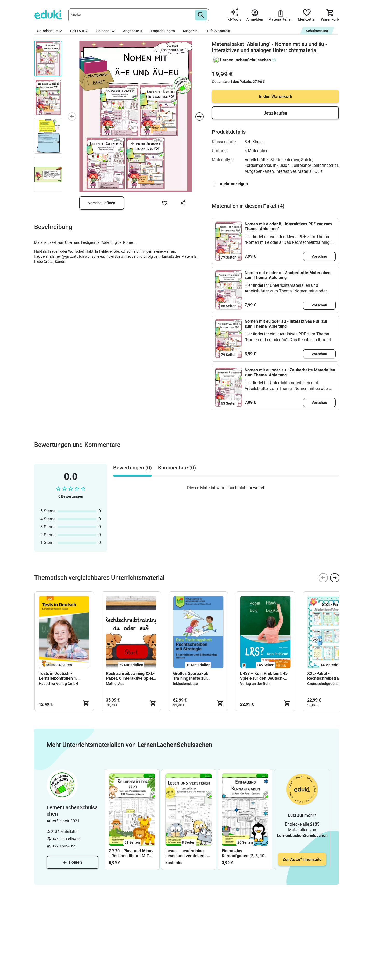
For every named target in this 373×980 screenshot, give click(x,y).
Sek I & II (79, 31)
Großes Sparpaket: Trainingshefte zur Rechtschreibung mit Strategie (192, 676)
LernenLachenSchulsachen (246, 60)
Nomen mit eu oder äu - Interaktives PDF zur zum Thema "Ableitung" (286, 324)
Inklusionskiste (185, 684)
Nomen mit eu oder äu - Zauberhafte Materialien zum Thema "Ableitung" (290, 373)
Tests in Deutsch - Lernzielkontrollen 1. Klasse (58, 676)
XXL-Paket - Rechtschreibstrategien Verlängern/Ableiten (329, 676)
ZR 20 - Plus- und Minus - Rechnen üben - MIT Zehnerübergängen (131, 853)
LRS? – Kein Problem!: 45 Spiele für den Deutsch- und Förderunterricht (264, 676)
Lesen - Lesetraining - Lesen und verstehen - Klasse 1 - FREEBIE (186, 853)
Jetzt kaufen (275, 113)
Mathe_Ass (115, 684)
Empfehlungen (163, 31)
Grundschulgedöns (323, 684)
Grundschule (49, 31)
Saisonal (106, 31)
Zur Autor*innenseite (302, 859)
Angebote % (133, 31)
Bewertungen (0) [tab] (132, 468)
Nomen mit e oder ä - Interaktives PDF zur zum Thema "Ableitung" (288, 226)
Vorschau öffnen (102, 203)
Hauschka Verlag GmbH (58, 684)
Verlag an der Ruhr (255, 684)
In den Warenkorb (275, 96)
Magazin (190, 31)
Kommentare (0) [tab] (177, 468)
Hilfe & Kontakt (218, 31)
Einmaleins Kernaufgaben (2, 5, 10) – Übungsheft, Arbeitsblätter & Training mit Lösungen (245, 853)
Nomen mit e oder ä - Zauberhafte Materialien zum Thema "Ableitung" (288, 275)
